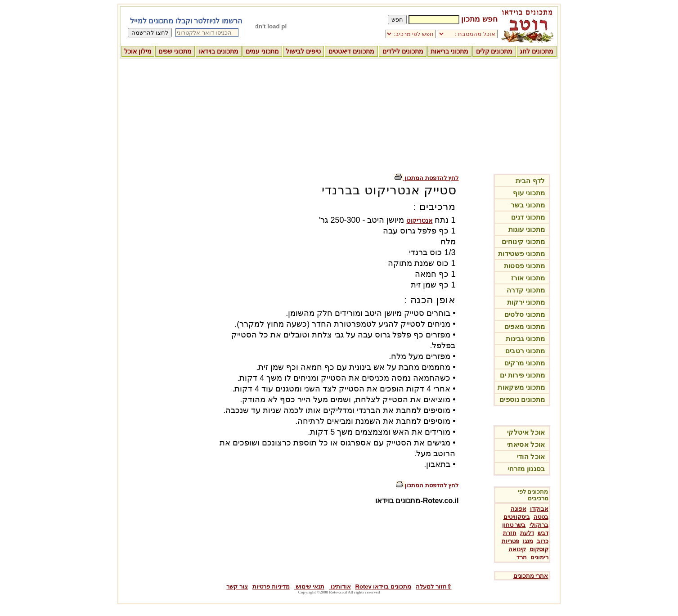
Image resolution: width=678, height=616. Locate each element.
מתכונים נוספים (522, 399)
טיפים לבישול (303, 51)
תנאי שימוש (309, 587)
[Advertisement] (339, 115)
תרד (522, 557)
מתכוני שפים (175, 51)
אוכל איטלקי (526, 432)
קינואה (517, 549)
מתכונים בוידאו (219, 51)
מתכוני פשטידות (521, 254)
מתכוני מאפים (525, 326)
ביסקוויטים (517, 517)
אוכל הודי (531, 456)
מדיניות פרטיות (271, 587)
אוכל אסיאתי (526, 444)
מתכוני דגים (528, 217)
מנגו (528, 541)
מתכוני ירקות (526, 302)
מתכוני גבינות (525, 339)
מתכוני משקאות (521, 387)
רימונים (539, 557)
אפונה (519, 509)
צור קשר (237, 587)
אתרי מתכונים (531, 576)
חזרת (510, 533)
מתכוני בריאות (449, 51)
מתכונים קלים (494, 51)
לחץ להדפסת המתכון (427, 178)
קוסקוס (539, 549)
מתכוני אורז (528, 278)
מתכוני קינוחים (523, 241)
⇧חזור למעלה (434, 587)
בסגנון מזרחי (527, 469)
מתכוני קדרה (526, 290)
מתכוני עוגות (527, 229)
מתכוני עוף (529, 193)
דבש (543, 533)
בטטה (541, 517)
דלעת (527, 533)
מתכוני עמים (262, 51)
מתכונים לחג (537, 51)
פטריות (510, 541)
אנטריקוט (419, 220)
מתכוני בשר (528, 205)
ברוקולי (539, 525)
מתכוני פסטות (525, 266)
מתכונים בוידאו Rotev (383, 587)
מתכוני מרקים (525, 363)
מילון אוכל (138, 51)
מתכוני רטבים (525, 351)
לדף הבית (530, 181)
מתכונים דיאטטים (351, 51)
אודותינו (340, 587)
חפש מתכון (479, 19)
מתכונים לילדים (403, 51)
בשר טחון (514, 525)
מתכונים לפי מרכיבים (533, 495)
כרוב (543, 541)
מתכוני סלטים (525, 314)
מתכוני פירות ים (523, 375)
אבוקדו (539, 509)
